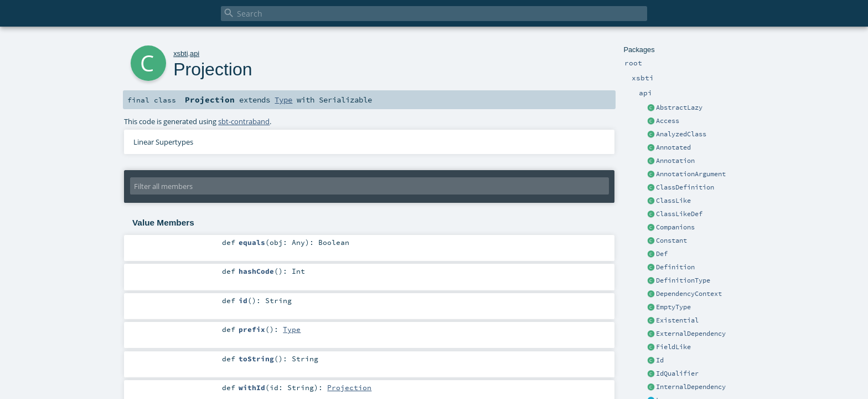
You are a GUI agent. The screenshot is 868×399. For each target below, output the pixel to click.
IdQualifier (677, 374)
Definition (675, 267)
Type (283, 100)
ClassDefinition (685, 187)
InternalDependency (691, 387)
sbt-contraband (244, 121)
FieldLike (673, 347)
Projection (349, 387)
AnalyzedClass (681, 134)
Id (660, 360)
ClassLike (673, 201)
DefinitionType (683, 280)
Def (662, 254)
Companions (675, 227)
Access (668, 121)
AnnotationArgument (691, 174)
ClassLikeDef (679, 214)
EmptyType (673, 307)
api (195, 53)
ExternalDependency (691, 334)
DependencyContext (689, 294)
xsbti (180, 53)
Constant (671, 241)
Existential (677, 320)
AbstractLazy (679, 108)
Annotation (675, 161)
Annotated (673, 147)
